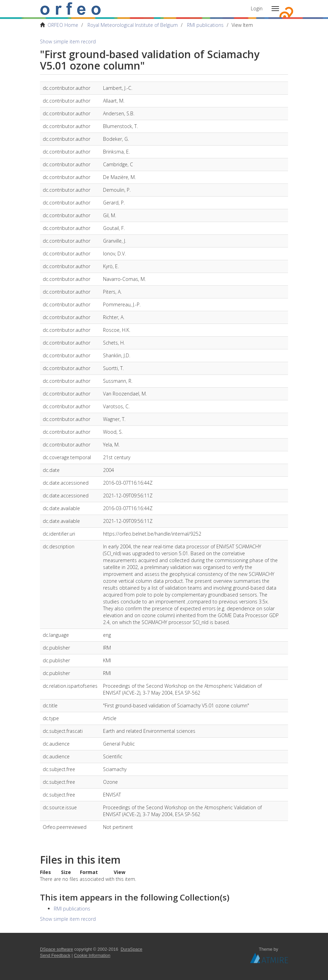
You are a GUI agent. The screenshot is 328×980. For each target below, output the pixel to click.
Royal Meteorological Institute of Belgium (133, 25)
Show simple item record (68, 41)
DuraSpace (131, 949)
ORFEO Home (63, 25)
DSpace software (57, 949)
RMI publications (205, 25)
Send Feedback (55, 956)
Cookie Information (92, 956)
